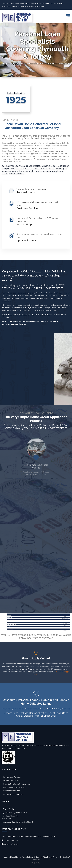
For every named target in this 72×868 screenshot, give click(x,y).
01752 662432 (39, 6)
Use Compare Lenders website (36, 468)
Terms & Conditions (10, 840)
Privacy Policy (35, 863)
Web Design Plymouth (52, 857)
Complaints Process (11, 844)
